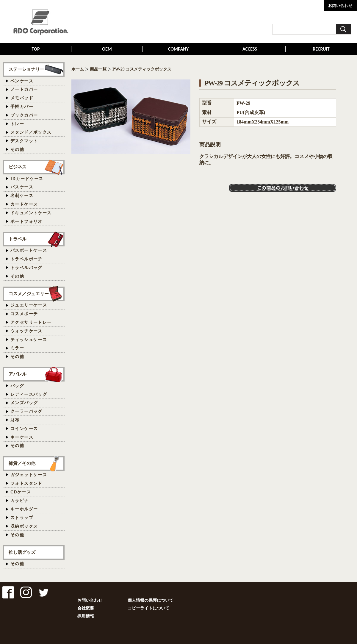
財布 (15, 420)
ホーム (78, 69)
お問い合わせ (90, 600)
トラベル (18, 239)
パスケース (22, 187)
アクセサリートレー (31, 322)
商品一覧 (98, 69)
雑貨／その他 (22, 463)
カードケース (24, 204)
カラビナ (20, 501)
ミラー (17, 348)
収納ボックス (24, 526)
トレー (17, 124)
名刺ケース (22, 196)
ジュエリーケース (29, 305)
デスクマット (24, 141)
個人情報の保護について (151, 600)
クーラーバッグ (26, 411)
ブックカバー (24, 115)
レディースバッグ (29, 394)
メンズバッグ (24, 403)
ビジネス (18, 167)
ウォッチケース (26, 331)
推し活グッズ (22, 552)
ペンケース (22, 81)
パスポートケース (29, 250)
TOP (36, 49)
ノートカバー (24, 89)
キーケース (22, 437)
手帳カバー (22, 107)
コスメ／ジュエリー (29, 294)
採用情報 (86, 616)
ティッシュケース (29, 340)
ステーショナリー (26, 69)
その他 (17, 150)
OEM (107, 49)
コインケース (24, 429)
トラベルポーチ (26, 259)
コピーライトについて (148, 608)
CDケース (21, 492)
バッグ (17, 386)
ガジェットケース (29, 475)
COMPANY (178, 49)
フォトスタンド (26, 483)
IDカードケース (27, 179)
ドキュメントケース (31, 213)
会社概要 (86, 608)
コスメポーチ (24, 314)
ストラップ (22, 518)
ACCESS (250, 49)
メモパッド (22, 98)
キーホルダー (24, 509)
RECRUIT (321, 49)
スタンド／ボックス (31, 132)
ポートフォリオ (26, 222)
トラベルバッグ (26, 268)
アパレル (18, 374)
